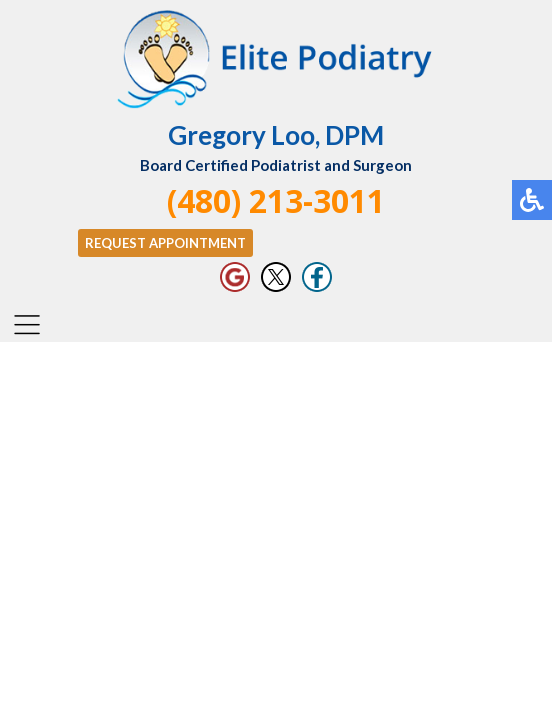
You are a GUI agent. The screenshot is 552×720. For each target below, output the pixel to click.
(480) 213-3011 (276, 200)
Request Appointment (165, 243)
